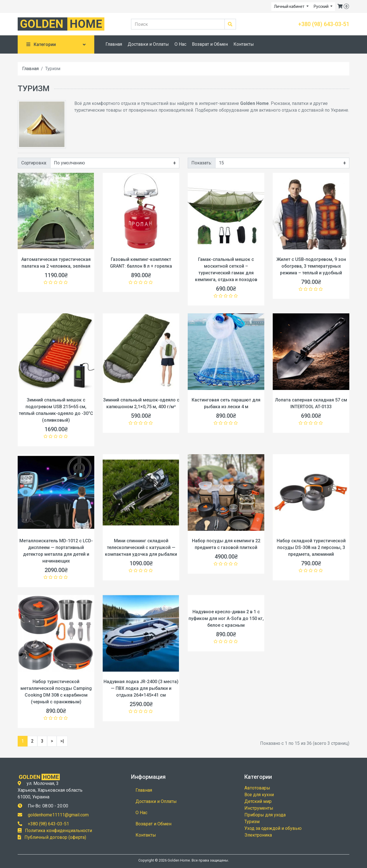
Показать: (202, 163)
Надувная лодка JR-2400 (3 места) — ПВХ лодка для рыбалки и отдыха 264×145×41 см (141, 688)
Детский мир (258, 801)
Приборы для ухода (265, 815)
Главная (114, 44)
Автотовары (257, 788)
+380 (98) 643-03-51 (324, 24)
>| (62, 741)
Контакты (244, 44)
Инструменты (259, 808)
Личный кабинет (290, 6)
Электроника (258, 835)
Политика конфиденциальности (59, 831)
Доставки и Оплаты (148, 44)
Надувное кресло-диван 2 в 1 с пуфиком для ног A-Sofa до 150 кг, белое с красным (226, 618)
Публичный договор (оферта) (55, 837)
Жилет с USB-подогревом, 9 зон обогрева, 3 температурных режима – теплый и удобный (311, 266)
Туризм (252, 822)
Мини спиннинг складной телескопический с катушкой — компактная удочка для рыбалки (141, 547)
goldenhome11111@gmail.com (58, 815)
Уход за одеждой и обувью (273, 828)
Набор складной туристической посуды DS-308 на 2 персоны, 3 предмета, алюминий (311, 547)
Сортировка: (34, 163)
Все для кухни (259, 795)
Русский (322, 6)
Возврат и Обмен (210, 44)
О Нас (180, 44)
